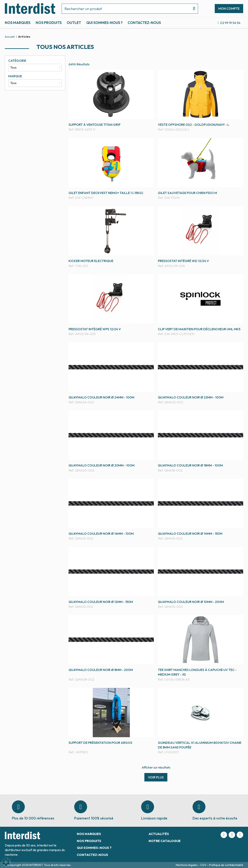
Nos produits (49, 23)
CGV (204, 865)
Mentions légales (187, 865)
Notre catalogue (165, 841)
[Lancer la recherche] (192, 9)
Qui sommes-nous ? (104, 23)
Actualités (159, 834)
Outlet (74, 23)
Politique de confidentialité (226, 865)
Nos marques (18, 23)
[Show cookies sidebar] (6, 862)
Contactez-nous (144, 23)
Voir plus (156, 777)
